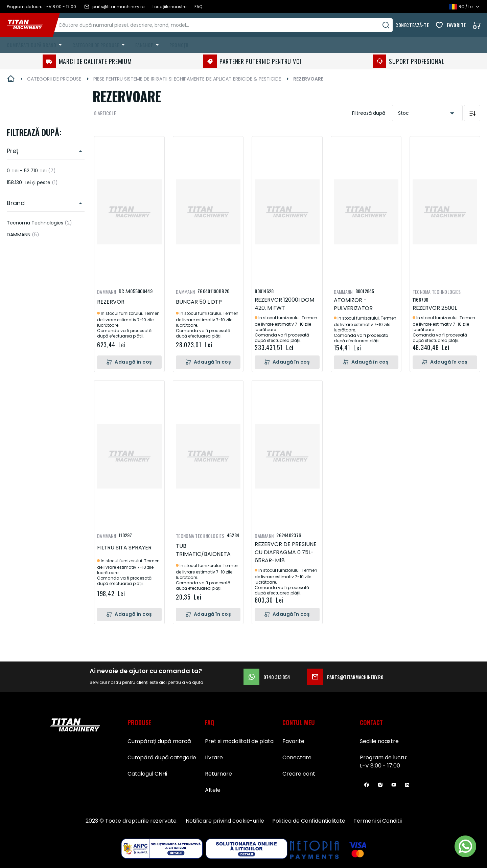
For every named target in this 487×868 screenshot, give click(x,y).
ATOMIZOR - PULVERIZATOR (353, 304)
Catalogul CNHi (147, 774)
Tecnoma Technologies (39, 223)
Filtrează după (369, 113)
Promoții (179, 45)
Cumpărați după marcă (159, 741)
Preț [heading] (13, 151)
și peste (32, 182)
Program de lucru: (384, 757)
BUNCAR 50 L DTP (199, 302)
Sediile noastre (379, 741)
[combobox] (230, 25)
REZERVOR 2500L (435, 308)
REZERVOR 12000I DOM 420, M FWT (284, 304)
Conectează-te (412, 25)
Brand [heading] (16, 203)
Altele (213, 790)
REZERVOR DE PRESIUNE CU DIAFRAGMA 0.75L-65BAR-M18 (286, 552)
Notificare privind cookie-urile (225, 821)
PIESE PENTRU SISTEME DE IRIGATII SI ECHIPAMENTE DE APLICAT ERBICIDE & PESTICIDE (187, 79)
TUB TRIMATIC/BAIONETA (203, 550)
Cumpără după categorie (162, 757)
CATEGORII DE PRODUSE (54, 79)
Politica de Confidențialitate (309, 821)
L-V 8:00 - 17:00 (380, 766)
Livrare (214, 757)
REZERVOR (111, 302)
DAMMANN (23, 235)
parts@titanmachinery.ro (345, 677)
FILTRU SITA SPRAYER (124, 548)
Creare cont (299, 774)
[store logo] (30, 25)
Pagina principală (11, 79)
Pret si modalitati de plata (239, 741)
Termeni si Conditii (378, 821)
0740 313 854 (267, 677)
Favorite (456, 25)
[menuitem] (36, 45)
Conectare (297, 757)
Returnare (218, 774)
